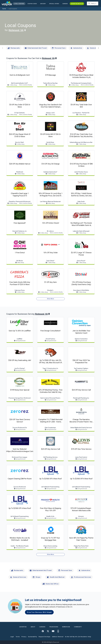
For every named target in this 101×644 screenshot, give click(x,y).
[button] (54, 4)
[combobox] (93, 3)
